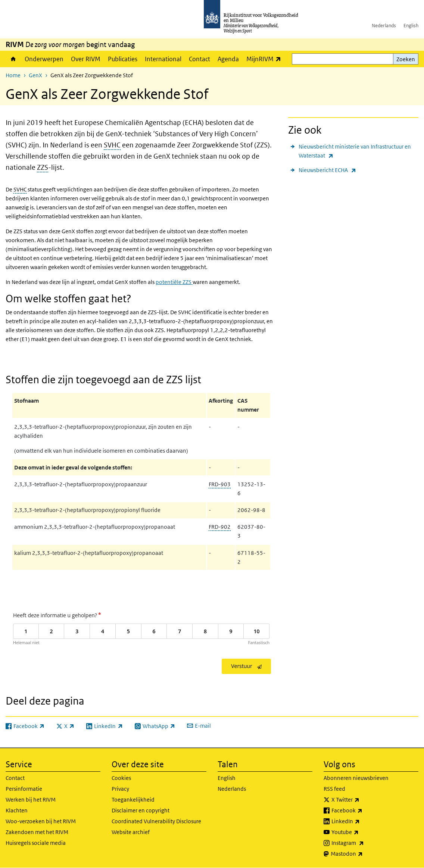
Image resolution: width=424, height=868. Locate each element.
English (411, 26)
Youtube (361, 832)
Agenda (228, 59)
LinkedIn (362, 821)
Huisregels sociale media (36, 843)
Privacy (120, 789)
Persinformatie (24, 789)
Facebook (363, 811)
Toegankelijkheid (133, 800)
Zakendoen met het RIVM (37, 832)
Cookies (121, 778)
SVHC (112, 145)
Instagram (364, 843)
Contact (199, 59)
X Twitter (362, 800)
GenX (35, 75)
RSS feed (334, 789)
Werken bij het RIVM (31, 800)
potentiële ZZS (174, 282)
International (163, 59)
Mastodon (363, 854)
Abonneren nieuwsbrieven (356, 778)
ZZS (43, 167)
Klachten (17, 810)
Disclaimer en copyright (141, 810)
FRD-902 (220, 527)
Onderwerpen (44, 59)
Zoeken (406, 59)
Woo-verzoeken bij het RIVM (41, 821)
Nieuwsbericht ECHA (327, 170)
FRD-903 (220, 484)
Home (13, 59)
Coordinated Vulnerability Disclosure (156, 821)
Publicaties (123, 59)
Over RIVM (86, 59)
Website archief (131, 832)
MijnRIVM (266, 59)
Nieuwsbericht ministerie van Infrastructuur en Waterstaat (355, 152)
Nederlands (384, 26)
